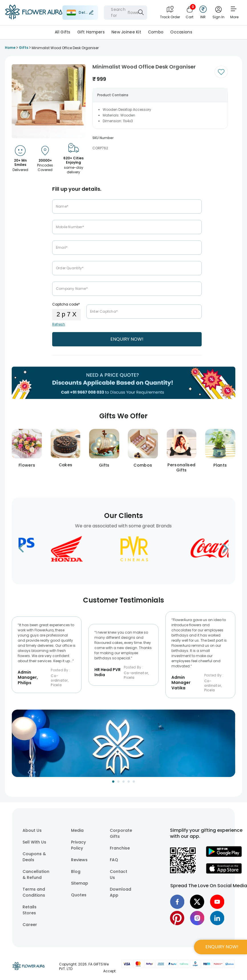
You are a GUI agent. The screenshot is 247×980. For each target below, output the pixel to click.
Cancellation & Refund (36, 874)
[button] (123, 743)
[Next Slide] (231, 747)
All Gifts (63, 32)
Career (30, 925)
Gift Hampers (91, 32)
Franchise (120, 848)
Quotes (79, 895)
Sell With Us (34, 842)
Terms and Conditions (34, 892)
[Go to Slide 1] (113, 782)
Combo (156, 32)
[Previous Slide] (16, 747)
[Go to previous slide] (25, 550)
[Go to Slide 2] (118, 782)
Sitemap (80, 883)
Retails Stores (30, 910)
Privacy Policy (78, 845)
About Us (32, 830)
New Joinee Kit (126, 32)
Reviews (79, 860)
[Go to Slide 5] (134, 782)
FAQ (114, 860)
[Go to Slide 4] (129, 782)
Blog (76, 871)
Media (77, 830)
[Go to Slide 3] (123, 782)
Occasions (181, 32)
